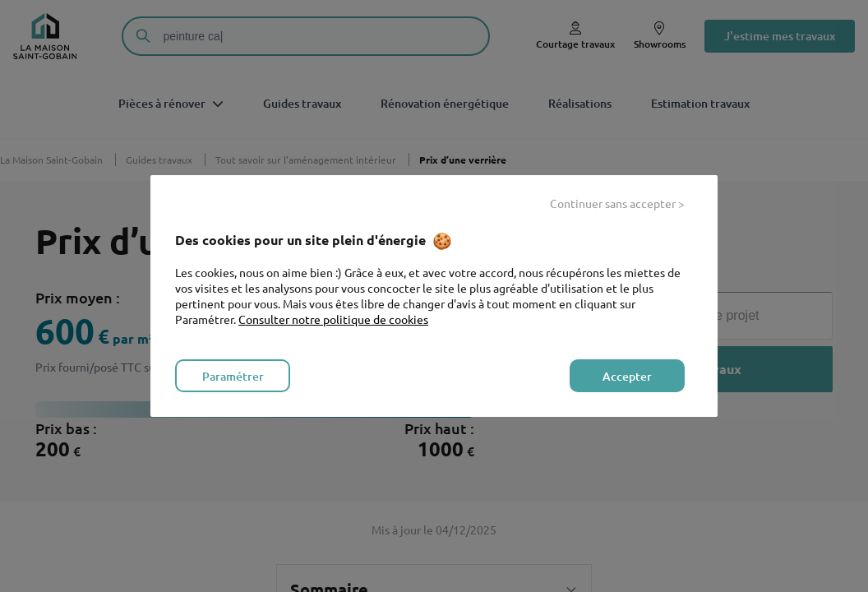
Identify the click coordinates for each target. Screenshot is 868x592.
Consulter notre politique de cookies (333, 319)
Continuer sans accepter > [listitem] (617, 203)
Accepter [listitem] (627, 376)
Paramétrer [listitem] (233, 376)
